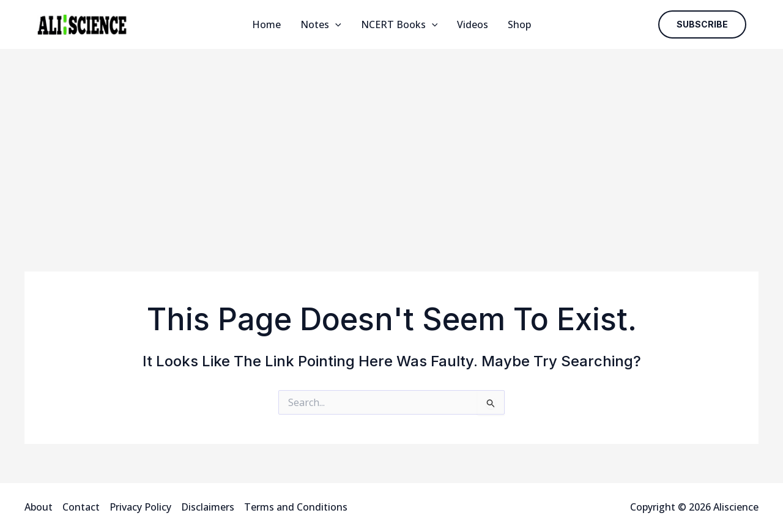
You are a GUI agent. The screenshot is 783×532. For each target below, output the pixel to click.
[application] (335, 24)
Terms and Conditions (296, 507)
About (39, 507)
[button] (702, 24)
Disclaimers (208, 507)
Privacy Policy (140, 507)
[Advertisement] (391, 141)
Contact (81, 507)
